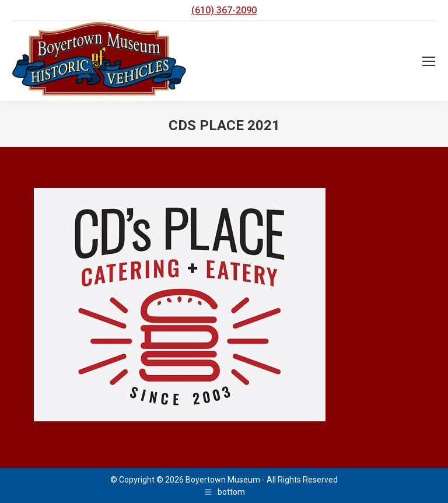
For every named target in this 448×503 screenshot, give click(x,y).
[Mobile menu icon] (429, 61)
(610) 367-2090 (224, 10)
